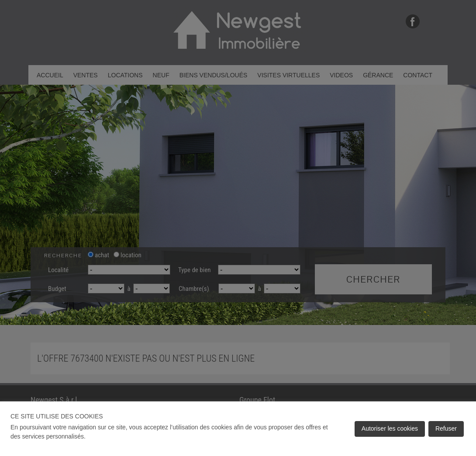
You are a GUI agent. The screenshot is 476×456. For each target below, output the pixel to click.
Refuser (446, 428)
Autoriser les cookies (390, 428)
